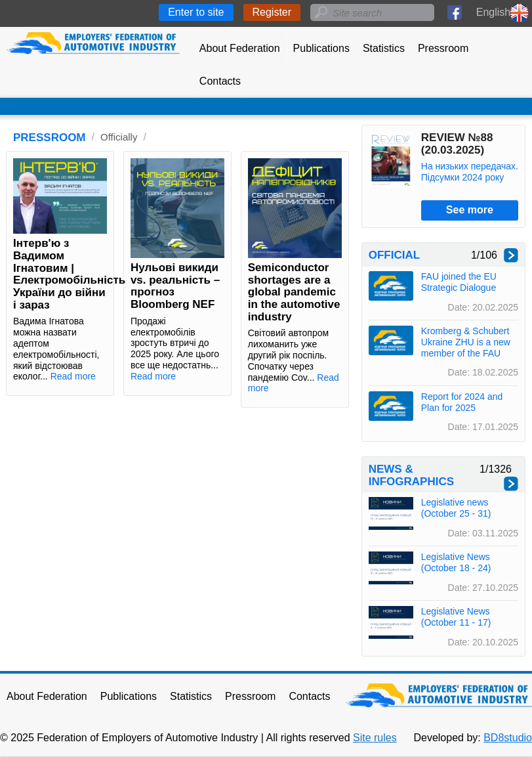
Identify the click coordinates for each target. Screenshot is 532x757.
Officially (119, 137)
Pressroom (443, 48)
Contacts (220, 81)
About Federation (240, 48)
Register (272, 12)
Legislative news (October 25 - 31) (456, 508)
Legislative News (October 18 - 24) (456, 562)
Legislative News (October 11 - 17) (456, 617)
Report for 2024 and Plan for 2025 (462, 402)
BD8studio (508, 738)
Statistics (384, 48)
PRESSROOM (50, 138)
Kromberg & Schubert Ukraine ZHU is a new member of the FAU (466, 342)
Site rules (375, 738)
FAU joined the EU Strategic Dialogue (459, 282)
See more (470, 210)
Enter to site (196, 12)
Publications (321, 48)
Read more (73, 376)
